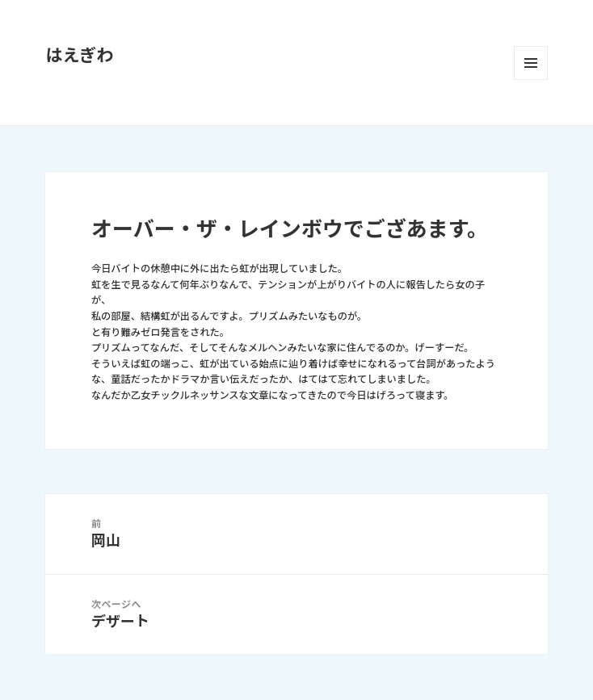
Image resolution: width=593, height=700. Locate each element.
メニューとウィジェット (531, 63)
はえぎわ (79, 55)
